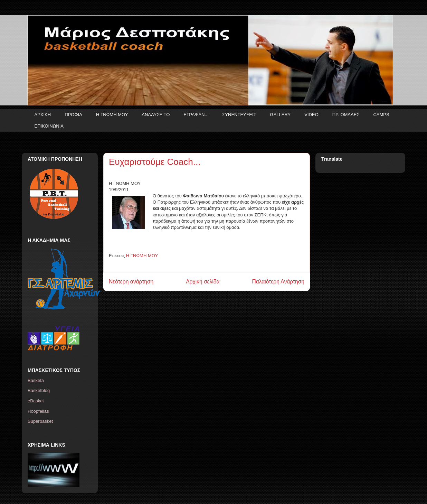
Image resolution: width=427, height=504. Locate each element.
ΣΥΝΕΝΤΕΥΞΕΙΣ (239, 115)
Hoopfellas (38, 411)
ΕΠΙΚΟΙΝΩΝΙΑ (49, 126)
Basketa (36, 380)
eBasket (36, 401)
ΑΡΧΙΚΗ (43, 115)
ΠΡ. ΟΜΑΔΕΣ (346, 115)
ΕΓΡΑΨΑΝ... (196, 115)
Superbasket (40, 421)
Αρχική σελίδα (203, 282)
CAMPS (381, 115)
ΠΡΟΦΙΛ (73, 115)
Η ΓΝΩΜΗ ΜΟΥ (112, 115)
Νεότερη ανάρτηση (131, 282)
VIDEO (311, 115)
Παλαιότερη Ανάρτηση (278, 282)
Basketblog (39, 390)
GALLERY (281, 115)
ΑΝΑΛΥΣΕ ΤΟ (156, 115)
